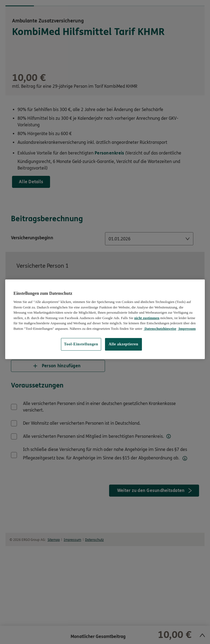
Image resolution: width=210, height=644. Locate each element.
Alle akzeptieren (123, 344)
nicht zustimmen (147, 318)
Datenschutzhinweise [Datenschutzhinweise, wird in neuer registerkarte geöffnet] (160, 329)
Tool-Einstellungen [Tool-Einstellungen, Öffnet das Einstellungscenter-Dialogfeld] (81, 344)
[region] (105, 319)
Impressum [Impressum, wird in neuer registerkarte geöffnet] (187, 329)
